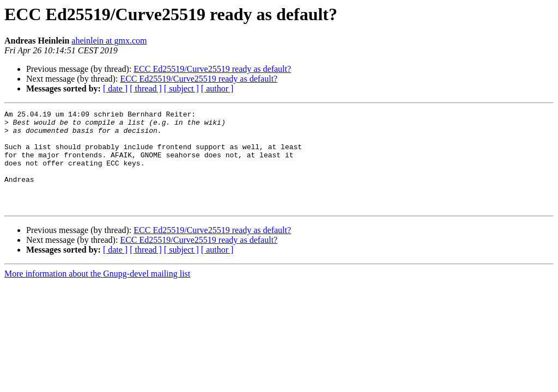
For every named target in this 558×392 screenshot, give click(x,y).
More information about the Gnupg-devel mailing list (97, 293)
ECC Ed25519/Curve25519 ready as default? (212, 69)
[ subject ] (181, 88)
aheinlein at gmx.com (109, 41)
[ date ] (115, 88)
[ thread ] (146, 88)
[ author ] (217, 88)
